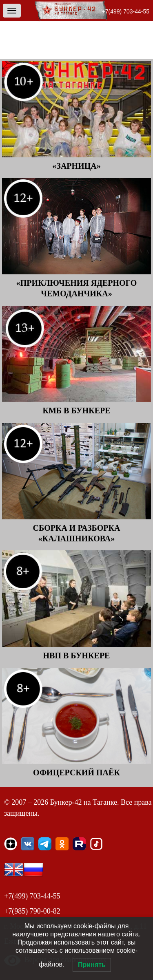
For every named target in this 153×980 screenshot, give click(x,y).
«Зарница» (76, 166)
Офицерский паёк (76, 773)
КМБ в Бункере (76, 411)
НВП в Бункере (77, 656)
